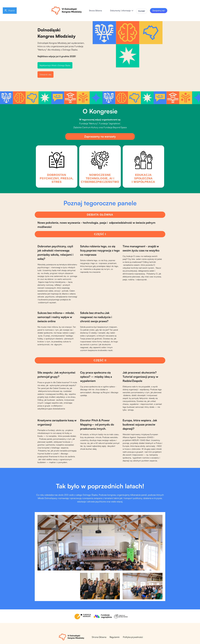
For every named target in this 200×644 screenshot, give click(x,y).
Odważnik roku (45, 75)
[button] (122, 11)
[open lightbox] (100, 543)
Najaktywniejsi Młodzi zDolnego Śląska (55, 65)
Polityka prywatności (133, 637)
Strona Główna (95, 10)
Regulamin (115, 637)
